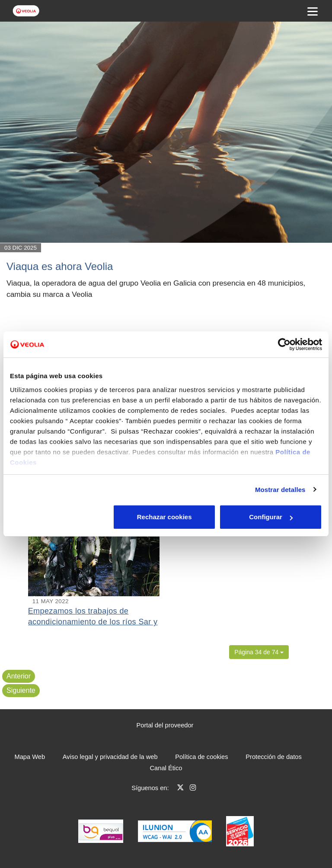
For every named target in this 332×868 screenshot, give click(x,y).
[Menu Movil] (313, 11)
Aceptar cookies (271, 517)
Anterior (19, 676)
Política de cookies (201, 757)
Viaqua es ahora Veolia (60, 266)
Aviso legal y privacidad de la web (110, 757)
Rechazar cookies (61, 517)
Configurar (166, 517)
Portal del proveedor (165, 725)
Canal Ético (166, 768)
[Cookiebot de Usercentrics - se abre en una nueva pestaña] (284, 344)
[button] (259, 652)
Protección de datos (274, 757)
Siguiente (21, 690)
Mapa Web (30, 757)
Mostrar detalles (280, 490)
